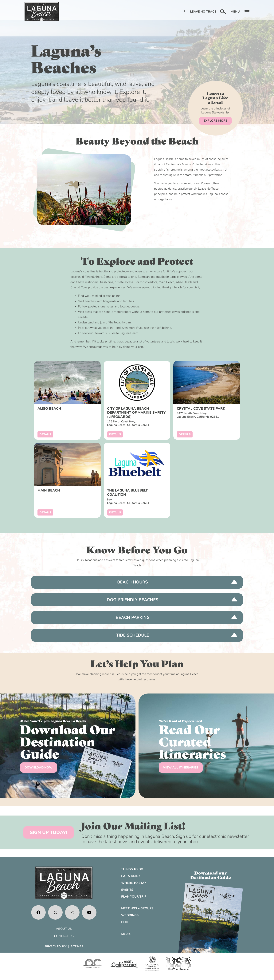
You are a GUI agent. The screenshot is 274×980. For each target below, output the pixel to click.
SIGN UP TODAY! (49, 832)
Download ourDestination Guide (211, 875)
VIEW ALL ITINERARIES (181, 768)
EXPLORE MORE (215, 121)
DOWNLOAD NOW (39, 768)
